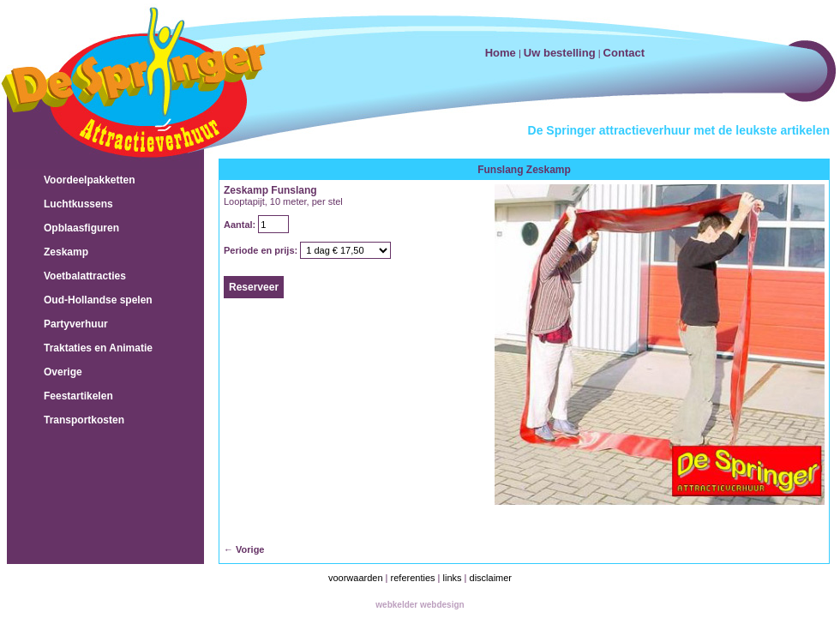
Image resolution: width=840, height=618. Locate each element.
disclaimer (491, 578)
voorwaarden (356, 578)
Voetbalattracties (85, 276)
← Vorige (244, 549)
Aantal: (241, 225)
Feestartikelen (78, 396)
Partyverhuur (76, 324)
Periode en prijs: (262, 250)
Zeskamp (66, 252)
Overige (63, 372)
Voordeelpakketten (89, 180)
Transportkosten (84, 420)
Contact (624, 53)
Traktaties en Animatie (98, 348)
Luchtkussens (78, 204)
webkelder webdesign (420, 605)
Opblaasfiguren (81, 228)
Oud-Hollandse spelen (98, 300)
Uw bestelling (560, 53)
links (453, 578)
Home (501, 53)
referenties (413, 578)
